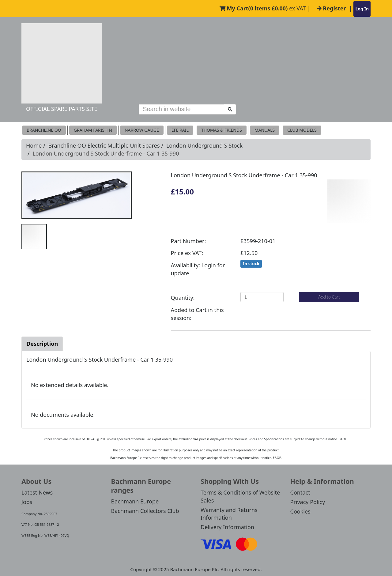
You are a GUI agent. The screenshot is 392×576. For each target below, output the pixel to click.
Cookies (300, 511)
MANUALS (265, 130)
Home (34, 145)
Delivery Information (227, 527)
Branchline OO (44, 130)
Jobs (27, 502)
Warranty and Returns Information (229, 514)
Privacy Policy (308, 502)
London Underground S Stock (204, 145)
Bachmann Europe (135, 501)
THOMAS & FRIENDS (222, 130)
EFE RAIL (180, 130)
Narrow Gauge (142, 130)
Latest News (37, 492)
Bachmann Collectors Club (145, 511)
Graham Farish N (93, 130)
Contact (300, 492)
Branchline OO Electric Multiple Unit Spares (104, 145)
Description (42, 344)
